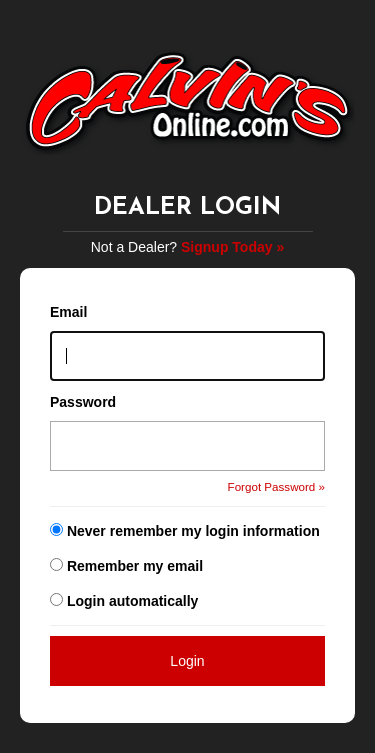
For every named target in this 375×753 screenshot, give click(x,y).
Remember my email (135, 566)
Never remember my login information (193, 531)
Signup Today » (232, 247)
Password (83, 402)
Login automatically (134, 601)
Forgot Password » (276, 486)
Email (68, 312)
